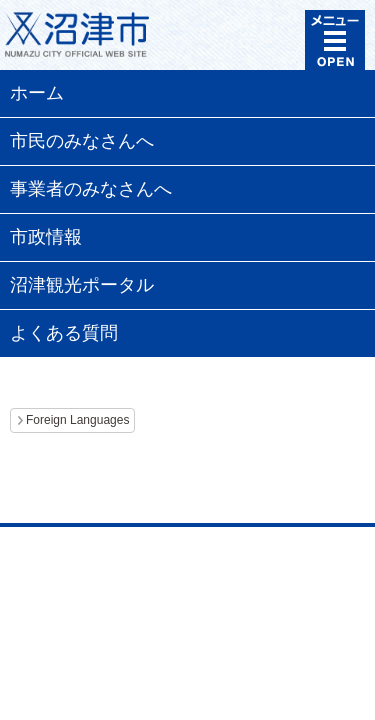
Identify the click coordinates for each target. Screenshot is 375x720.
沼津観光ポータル (82, 285)
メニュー (335, 40)
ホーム (37, 93)
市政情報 (46, 237)
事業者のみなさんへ (91, 189)
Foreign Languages (77, 420)
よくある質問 (64, 333)
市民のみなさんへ (82, 141)
